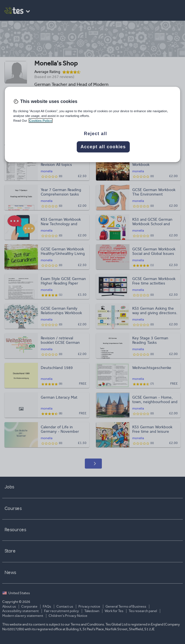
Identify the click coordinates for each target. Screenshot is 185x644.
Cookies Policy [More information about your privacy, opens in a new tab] (41, 121)
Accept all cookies (103, 147)
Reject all (96, 134)
